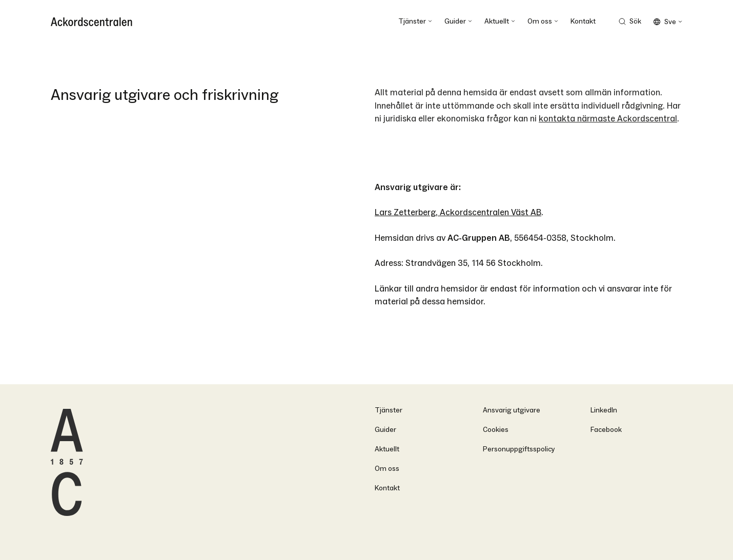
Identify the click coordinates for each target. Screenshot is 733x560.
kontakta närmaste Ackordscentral (608, 119)
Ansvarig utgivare (512, 410)
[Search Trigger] (630, 22)
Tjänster (389, 410)
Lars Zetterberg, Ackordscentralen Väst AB (458, 212)
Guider (385, 430)
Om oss (387, 469)
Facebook (606, 430)
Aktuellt (387, 449)
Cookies (496, 430)
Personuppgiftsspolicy (519, 449)
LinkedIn (604, 410)
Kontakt (387, 488)
